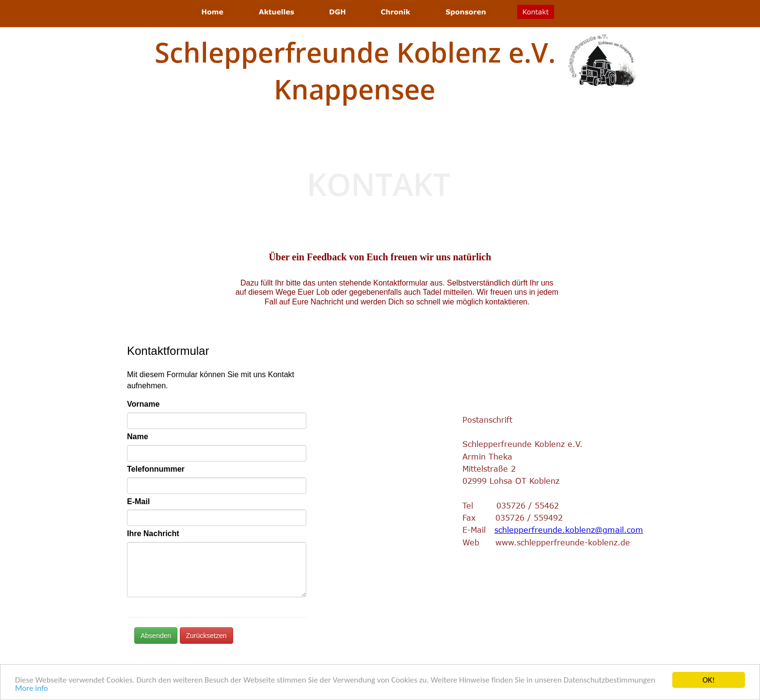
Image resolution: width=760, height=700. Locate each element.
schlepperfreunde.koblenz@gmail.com (569, 530)
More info (32, 689)
